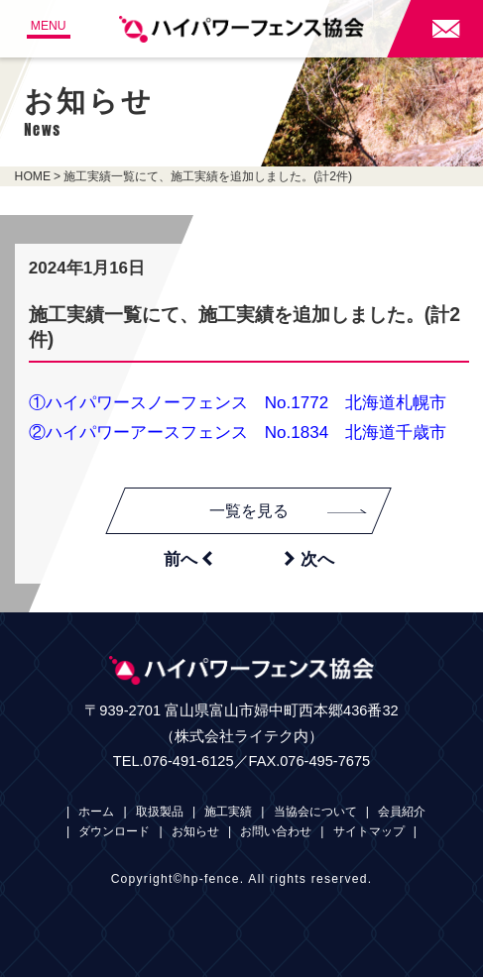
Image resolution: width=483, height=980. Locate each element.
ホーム (96, 816)
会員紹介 (402, 816)
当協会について (315, 816)
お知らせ (195, 835)
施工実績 (228, 816)
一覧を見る (292, 513)
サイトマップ (369, 835)
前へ (188, 561)
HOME (33, 176)
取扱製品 (160, 816)
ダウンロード (114, 835)
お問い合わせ (276, 835)
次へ (309, 561)
